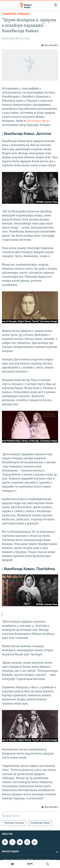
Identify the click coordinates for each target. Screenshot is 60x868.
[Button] (50, 45)
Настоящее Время (38, 121)
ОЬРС (30, 864)
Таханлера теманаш (16, 14)
